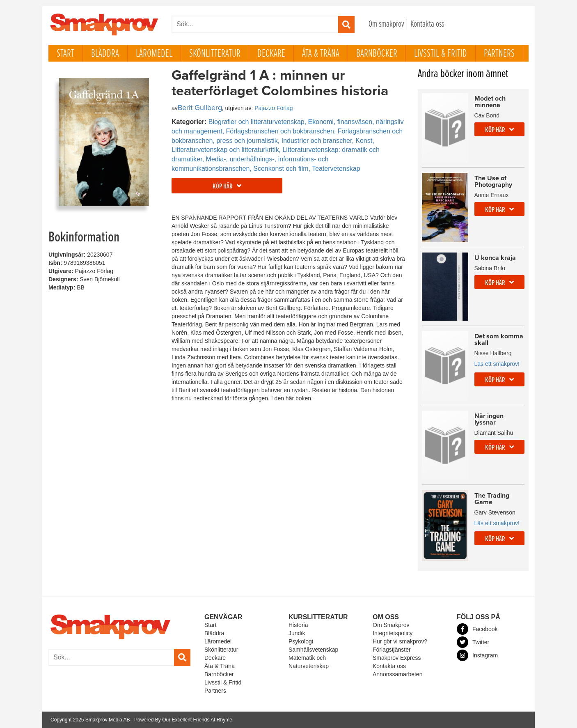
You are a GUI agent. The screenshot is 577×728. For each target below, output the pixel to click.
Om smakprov (386, 24)
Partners (499, 54)
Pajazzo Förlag (274, 108)
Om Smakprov (391, 625)
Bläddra (105, 54)
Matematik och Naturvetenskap (309, 662)
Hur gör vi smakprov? (400, 641)
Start (65, 54)
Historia (298, 625)
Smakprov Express (397, 658)
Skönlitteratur (215, 54)
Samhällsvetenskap (313, 650)
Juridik (297, 633)
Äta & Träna (321, 54)
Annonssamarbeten (397, 674)
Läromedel (154, 54)
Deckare (271, 54)
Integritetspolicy (393, 633)
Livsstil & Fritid (441, 54)
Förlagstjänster (392, 650)
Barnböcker (377, 54)
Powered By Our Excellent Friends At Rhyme (183, 720)
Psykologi (301, 641)
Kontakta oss (427, 24)
